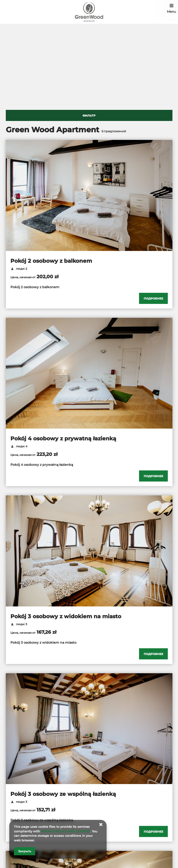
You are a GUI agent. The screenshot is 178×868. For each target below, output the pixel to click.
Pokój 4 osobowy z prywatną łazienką (63, 439)
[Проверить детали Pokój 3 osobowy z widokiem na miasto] (153, 654)
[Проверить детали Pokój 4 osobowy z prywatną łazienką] (153, 476)
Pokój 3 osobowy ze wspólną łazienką (63, 794)
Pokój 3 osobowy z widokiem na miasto (66, 616)
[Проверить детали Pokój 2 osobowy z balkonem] (153, 298)
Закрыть (25, 851)
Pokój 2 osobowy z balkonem (51, 261)
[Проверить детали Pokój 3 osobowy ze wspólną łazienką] (153, 831)
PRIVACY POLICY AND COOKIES (66, 831)
